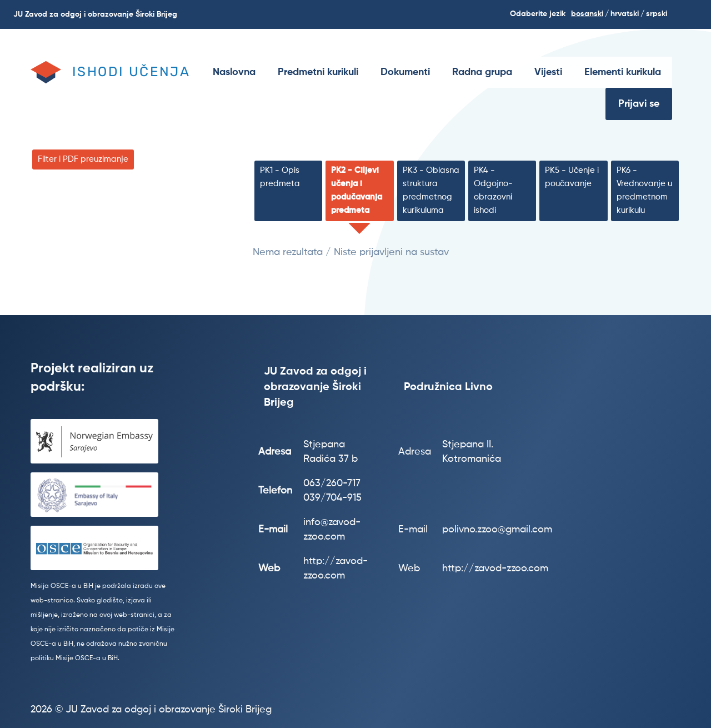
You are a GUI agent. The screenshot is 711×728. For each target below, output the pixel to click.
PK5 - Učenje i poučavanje (572, 177)
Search (695, 14)
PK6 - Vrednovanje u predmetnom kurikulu (644, 190)
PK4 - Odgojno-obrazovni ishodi (493, 190)
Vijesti (548, 72)
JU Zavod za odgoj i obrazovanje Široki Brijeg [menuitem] (95, 14)
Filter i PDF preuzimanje (83, 159)
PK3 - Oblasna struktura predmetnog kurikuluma (431, 190)
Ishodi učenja (131, 72)
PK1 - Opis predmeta (280, 177)
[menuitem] (234, 72)
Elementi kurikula (623, 72)
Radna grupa (482, 72)
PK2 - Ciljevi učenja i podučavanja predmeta (357, 190)
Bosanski (587, 14)
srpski (657, 14)
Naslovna (234, 72)
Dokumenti (405, 72)
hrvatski (625, 14)
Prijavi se (639, 104)
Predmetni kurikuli (318, 72)
